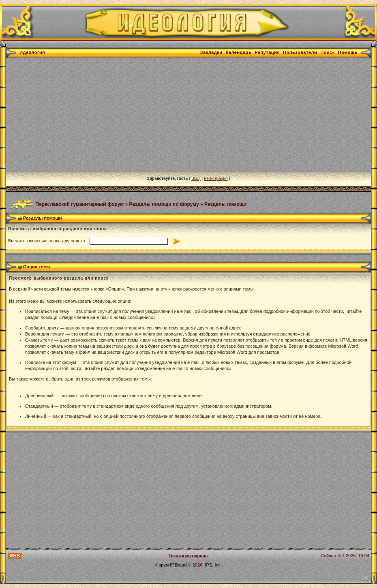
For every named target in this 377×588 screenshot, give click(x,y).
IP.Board (178, 565)
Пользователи (300, 52)
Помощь (348, 52)
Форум (162, 565)
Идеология (32, 52)
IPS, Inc (213, 565)
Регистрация (216, 179)
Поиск (328, 52)
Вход (196, 179)
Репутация (267, 52)
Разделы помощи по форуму (164, 204)
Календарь (239, 52)
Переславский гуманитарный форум (79, 204)
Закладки (211, 52)
